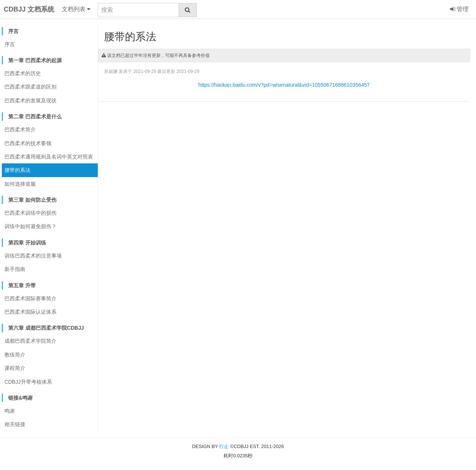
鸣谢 (10, 411)
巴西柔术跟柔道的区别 (30, 87)
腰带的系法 (17, 170)
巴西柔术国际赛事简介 (30, 298)
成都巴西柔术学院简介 (30, 341)
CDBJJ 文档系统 (29, 9)
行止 (224, 446)
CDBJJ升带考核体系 (28, 382)
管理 (459, 9)
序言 (10, 44)
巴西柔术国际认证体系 (30, 312)
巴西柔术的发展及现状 (30, 100)
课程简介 (15, 368)
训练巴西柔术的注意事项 (33, 256)
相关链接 (15, 424)
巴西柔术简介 (20, 130)
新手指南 (15, 269)
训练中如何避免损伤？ (30, 226)
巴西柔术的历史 (23, 73)
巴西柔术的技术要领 (28, 143)
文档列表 (76, 9)
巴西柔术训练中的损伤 (30, 213)
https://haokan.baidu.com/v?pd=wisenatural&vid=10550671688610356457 (284, 85)
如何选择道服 (20, 184)
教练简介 (15, 355)
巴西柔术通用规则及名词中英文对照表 (49, 157)
